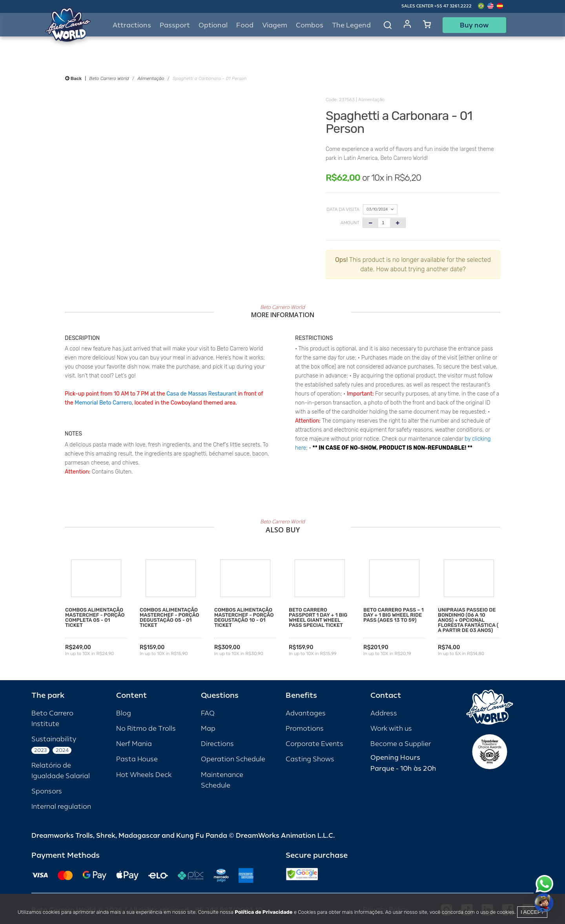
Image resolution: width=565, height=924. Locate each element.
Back (73, 78)
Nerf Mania (134, 744)
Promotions (305, 729)
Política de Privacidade (263, 912)
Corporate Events (314, 744)
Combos (310, 25)
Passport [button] (175, 25)
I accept (532, 912)
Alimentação (151, 78)
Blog (124, 713)
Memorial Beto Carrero (103, 403)
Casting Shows (310, 759)
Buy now (474, 25)
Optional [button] (213, 25)
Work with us (391, 729)
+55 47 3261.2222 (453, 6)
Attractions (132, 25)
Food (245, 25)
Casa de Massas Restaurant (201, 394)
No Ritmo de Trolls (146, 729)
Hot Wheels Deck (144, 775)
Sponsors (47, 791)
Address (384, 713)
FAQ (208, 713)
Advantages (306, 713)
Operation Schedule (233, 759)
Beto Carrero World (109, 78)
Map (208, 729)
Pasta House (137, 759)
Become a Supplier (401, 744)
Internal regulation (61, 807)
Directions (217, 744)
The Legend (351, 25)
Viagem (275, 25)
